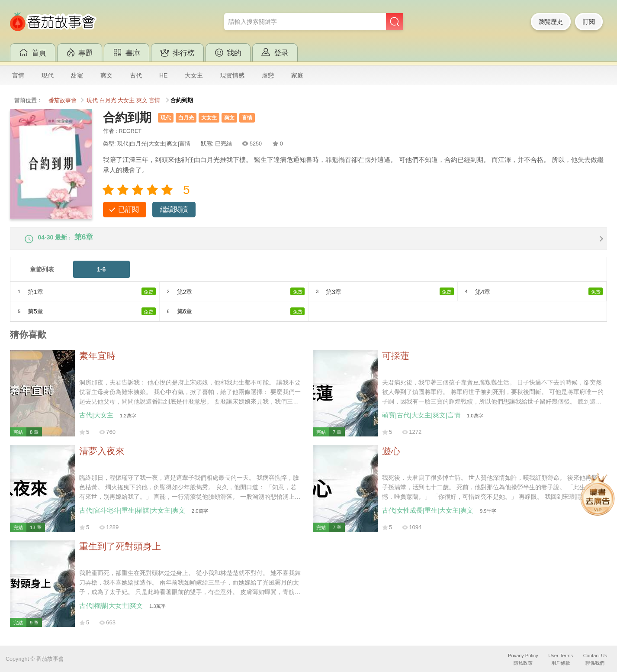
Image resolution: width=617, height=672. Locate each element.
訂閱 (589, 22)
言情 (18, 75)
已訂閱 (129, 209)
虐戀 (268, 75)
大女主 (194, 75)
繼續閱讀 (174, 209)
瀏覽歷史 (551, 22)
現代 (48, 75)
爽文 (106, 75)
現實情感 (232, 75)
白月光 (108, 100)
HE (163, 75)
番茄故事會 (63, 100)
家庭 (297, 75)
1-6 (101, 275)
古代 (136, 75)
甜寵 (77, 75)
